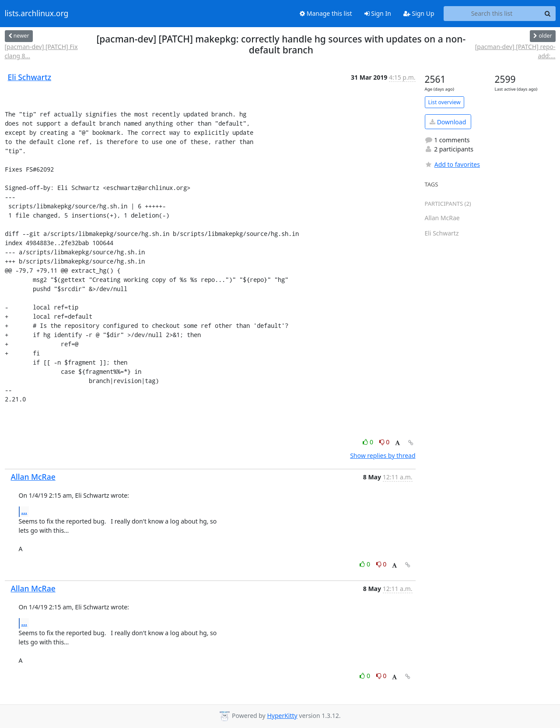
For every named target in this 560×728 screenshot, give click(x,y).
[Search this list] (492, 14)
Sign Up (419, 13)
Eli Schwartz (30, 77)
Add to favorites (452, 164)
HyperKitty (282, 716)
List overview (444, 102)
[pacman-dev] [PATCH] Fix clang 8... (41, 51)
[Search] (548, 14)
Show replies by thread (383, 455)
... (24, 511)
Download (448, 122)
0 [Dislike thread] (385, 442)
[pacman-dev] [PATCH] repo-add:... (515, 51)
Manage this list (326, 13)
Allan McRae (33, 477)
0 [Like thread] (369, 442)
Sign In (378, 13)
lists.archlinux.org (37, 14)
